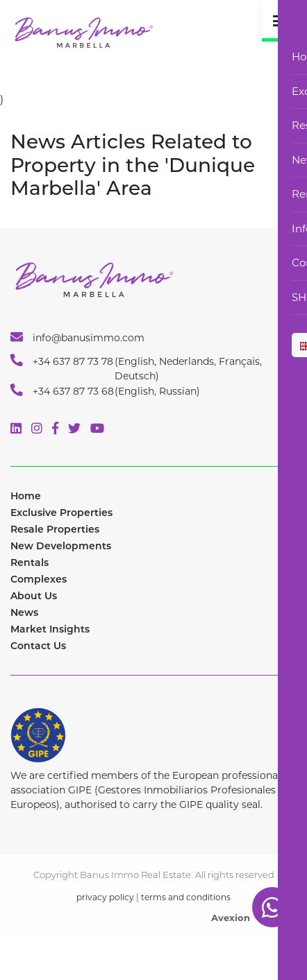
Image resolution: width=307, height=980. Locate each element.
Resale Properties (55, 529)
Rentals (30, 562)
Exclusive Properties (61, 513)
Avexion (231, 918)
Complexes (39, 579)
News (24, 612)
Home (26, 496)
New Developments (61, 546)
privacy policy (105, 897)
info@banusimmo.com (77, 337)
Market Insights (50, 629)
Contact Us (38, 646)
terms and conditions (186, 897)
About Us (34, 596)
